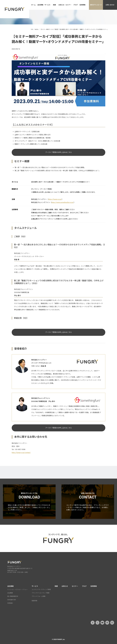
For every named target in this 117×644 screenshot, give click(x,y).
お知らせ (61, 5)
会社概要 (10, 593)
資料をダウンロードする (29, 502)
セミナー (68, 5)
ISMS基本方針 (12, 600)
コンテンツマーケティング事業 (41, 589)
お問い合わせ (110, 5)
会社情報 (40, 5)
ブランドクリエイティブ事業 (41, 593)
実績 (54, 5)
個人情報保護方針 (13, 596)
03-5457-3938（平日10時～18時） (18, 572)
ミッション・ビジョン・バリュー (18, 589)
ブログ (76, 5)
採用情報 (82, 5)
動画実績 (34, 601)
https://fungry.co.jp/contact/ (21, 453)
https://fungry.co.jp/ (55, 199)
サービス (47, 5)
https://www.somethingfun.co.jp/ (63, 202)
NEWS (37, 29)
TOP (32, 29)
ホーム (33, 5)
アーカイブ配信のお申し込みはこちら (59, 152)
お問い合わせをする (88, 502)
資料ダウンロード (96, 5)
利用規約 (10, 603)
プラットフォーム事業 (39, 596)
